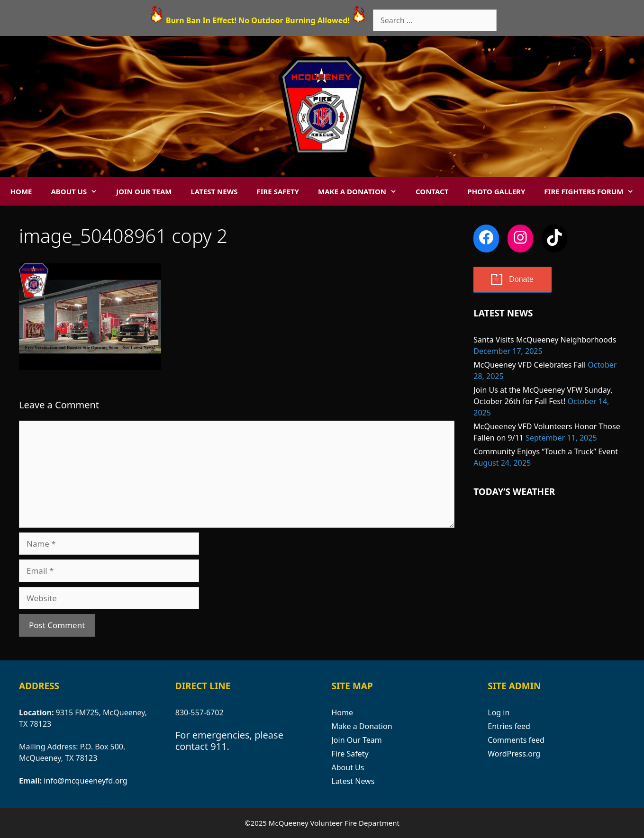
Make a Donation (362, 191)
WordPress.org (514, 754)
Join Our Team (144, 191)
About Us (79, 191)
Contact (432, 191)
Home (21, 191)
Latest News (214, 191)
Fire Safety (278, 191)
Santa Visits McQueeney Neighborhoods (545, 340)
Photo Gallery (496, 191)
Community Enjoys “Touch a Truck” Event (546, 451)
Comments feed (516, 740)
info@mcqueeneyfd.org (85, 781)
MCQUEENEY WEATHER (549, 549)
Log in (499, 712)
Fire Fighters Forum (594, 191)
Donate (521, 279)
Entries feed (509, 726)
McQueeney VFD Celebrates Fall (530, 365)
